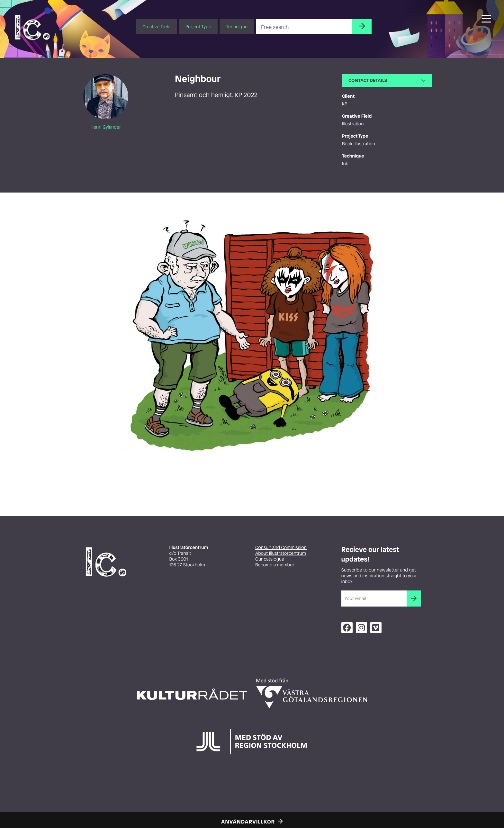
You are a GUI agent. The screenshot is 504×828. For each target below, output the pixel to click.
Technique (237, 27)
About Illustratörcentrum (281, 553)
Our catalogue (270, 559)
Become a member (275, 565)
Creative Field (157, 27)
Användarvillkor (248, 822)
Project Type (198, 27)
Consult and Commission (281, 548)
